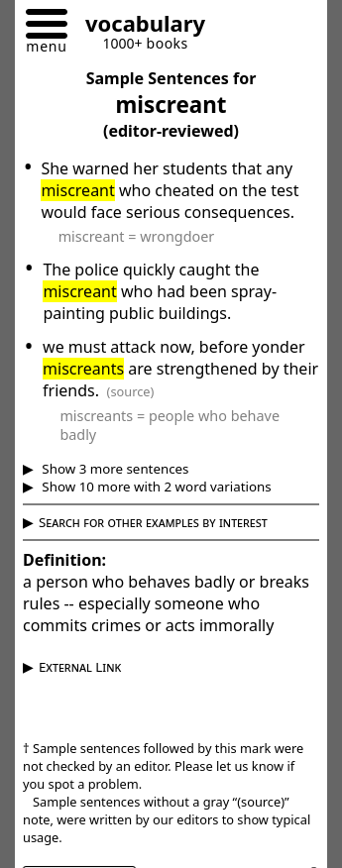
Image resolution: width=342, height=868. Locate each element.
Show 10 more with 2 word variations (155, 487)
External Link (80, 667)
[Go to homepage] (138, 26)
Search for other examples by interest (153, 522)
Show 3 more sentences (114, 469)
